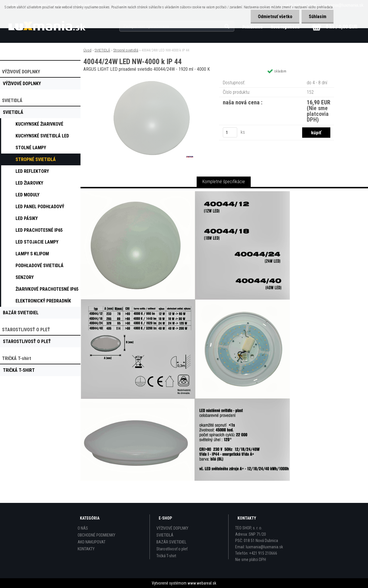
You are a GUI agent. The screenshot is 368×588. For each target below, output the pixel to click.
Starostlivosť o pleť (172, 549)
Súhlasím (318, 17)
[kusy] (230, 132)
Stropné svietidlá (126, 50)
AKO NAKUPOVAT (92, 542)
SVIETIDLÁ (102, 50)
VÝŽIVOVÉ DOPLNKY (172, 528)
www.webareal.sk (202, 583)
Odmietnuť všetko (275, 17)
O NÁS (83, 528)
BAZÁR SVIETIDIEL (171, 542)
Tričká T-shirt (166, 556)
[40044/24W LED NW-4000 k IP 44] (152, 79)
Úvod (87, 50)
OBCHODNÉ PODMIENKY (96, 535)
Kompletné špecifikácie (224, 182)
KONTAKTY (86, 549)
